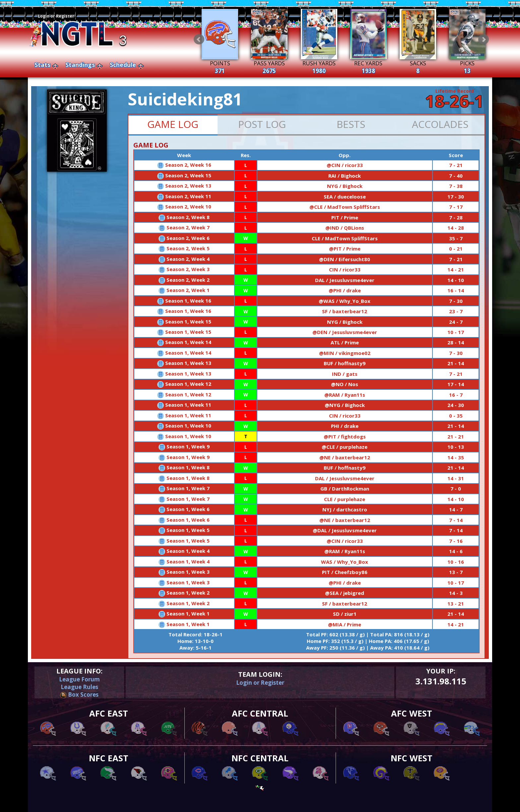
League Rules (79, 687)
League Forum (79, 679)
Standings (80, 65)
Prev (199, 39)
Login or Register (56, 16)
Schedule (123, 65)
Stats (42, 65)
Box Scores (79, 695)
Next (484, 39)
